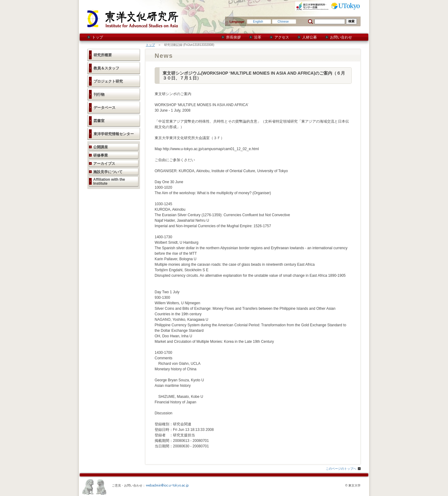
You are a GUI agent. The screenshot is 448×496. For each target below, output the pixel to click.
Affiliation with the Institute (109, 181)
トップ (97, 37)
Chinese (283, 22)
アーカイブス (104, 164)
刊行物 (99, 94)
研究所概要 (103, 55)
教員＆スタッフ (106, 68)
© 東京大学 (353, 485)
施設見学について (108, 172)
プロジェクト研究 (108, 81)
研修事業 (101, 155)
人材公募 (310, 37)
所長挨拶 (233, 37)
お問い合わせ (341, 37)
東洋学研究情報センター (114, 134)
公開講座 (101, 147)
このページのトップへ (341, 469)
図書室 (99, 121)
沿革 (258, 37)
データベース (105, 108)
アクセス (282, 37)
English (258, 22)
